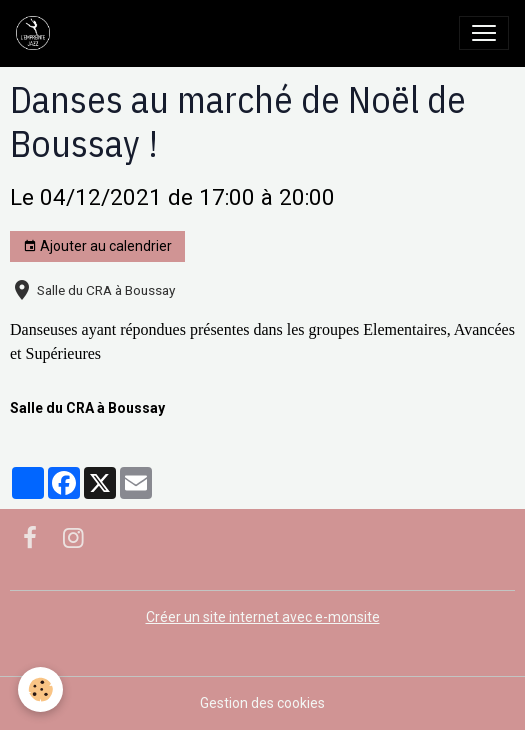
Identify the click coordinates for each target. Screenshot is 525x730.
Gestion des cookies (262, 703)
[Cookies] (40, 689)
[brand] (37, 33)
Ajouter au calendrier (97, 247)
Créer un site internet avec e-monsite (263, 617)
